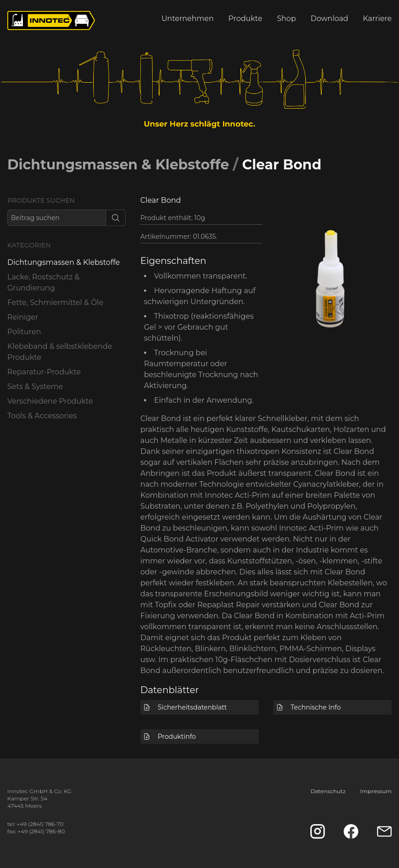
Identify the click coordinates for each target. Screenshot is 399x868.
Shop (287, 18)
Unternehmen (187, 18)
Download (330, 18)
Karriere (377, 18)
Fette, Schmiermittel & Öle (55, 302)
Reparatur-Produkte (44, 372)
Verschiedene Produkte (50, 401)
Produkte (245, 18)
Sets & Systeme (35, 387)
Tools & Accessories (42, 416)
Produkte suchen (41, 200)
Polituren (24, 332)
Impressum (376, 791)
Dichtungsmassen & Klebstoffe (118, 165)
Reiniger (23, 317)
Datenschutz (328, 791)
